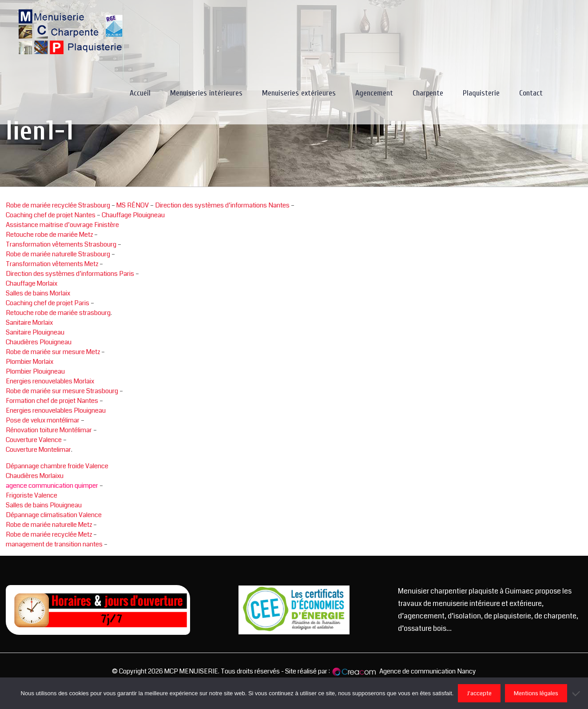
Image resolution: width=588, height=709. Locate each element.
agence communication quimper (52, 486)
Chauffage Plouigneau (133, 215)
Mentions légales (536, 693)
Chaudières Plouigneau (39, 342)
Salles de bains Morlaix (38, 293)
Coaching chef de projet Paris (48, 303)
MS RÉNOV (133, 205)
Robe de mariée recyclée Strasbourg (58, 205)
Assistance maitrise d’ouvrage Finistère (62, 225)
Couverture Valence (34, 440)
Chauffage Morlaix (32, 283)
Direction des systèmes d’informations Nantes (222, 205)
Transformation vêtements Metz (52, 264)
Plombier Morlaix (30, 362)
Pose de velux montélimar (43, 420)
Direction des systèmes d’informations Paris (70, 274)
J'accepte (479, 693)
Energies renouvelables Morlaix (50, 381)
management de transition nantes (54, 544)
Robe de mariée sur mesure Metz (53, 352)
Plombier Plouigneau (35, 371)
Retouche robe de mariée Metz (49, 235)
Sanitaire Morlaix (29, 323)
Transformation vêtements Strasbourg (61, 244)
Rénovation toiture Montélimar (49, 430)
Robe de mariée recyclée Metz (49, 534)
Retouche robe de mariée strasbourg (58, 313)
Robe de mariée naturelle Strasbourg (58, 254)
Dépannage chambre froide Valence (57, 466)
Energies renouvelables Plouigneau (56, 410)
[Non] (577, 693)
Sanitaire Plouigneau (35, 332)
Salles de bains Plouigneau (44, 505)
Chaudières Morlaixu (35, 476)
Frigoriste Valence (32, 495)
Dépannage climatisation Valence (54, 515)
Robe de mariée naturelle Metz (49, 525)
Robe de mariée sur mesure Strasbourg (62, 391)
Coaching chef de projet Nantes (51, 215)
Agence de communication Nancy (428, 671)
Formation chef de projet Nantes (52, 401)
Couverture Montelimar (38, 450)
